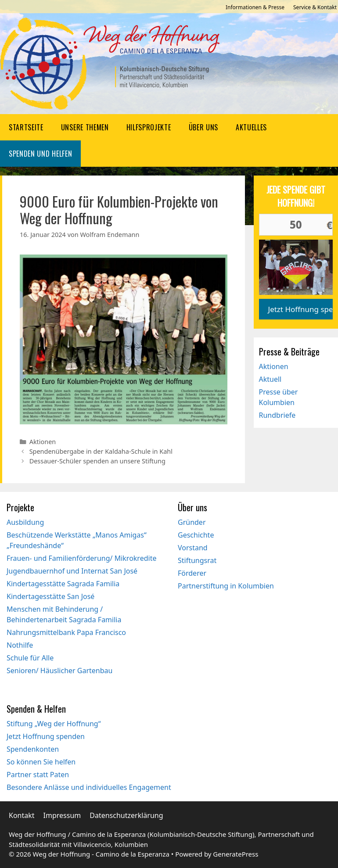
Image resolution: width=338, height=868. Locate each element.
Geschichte (196, 535)
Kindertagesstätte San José (50, 596)
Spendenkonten (33, 749)
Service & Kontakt (315, 7)
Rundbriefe (277, 415)
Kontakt (22, 815)
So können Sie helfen (41, 762)
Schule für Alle (30, 658)
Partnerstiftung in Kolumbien (226, 586)
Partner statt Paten (38, 775)
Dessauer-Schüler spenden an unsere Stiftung (97, 461)
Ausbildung (25, 522)
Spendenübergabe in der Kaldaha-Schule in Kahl (101, 451)
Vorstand (193, 548)
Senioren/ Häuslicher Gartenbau (59, 671)
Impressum (62, 815)
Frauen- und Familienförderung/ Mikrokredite (81, 558)
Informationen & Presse (255, 7)
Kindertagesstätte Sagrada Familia (63, 584)
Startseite (26, 127)
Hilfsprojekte (149, 127)
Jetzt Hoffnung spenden (46, 736)
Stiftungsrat (197, 560)
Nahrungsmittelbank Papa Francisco (66, 632)
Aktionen (43, 442)
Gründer (192, 522)
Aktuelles (251, 127)
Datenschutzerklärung (126, 815)
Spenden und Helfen (40, 154)
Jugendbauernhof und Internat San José (72, 571)
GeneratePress (236, 854)
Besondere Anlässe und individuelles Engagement (89, 787)
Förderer (192, 573)
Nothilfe (20, 645)
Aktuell (270, 379)
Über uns (203, 127)
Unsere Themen (85, 127)
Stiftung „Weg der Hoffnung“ (54, 724)
